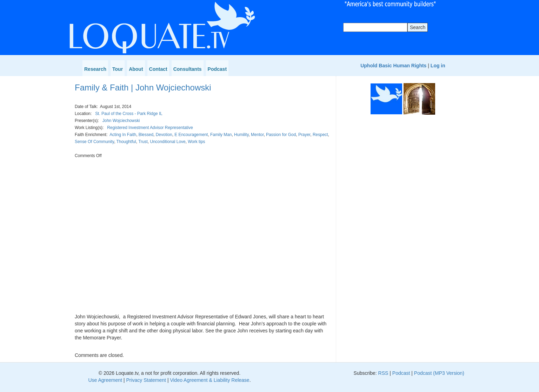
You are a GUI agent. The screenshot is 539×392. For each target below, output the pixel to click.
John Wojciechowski (121, 121)
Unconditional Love (168, 142)
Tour (118, 69)
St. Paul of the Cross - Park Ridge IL (129, 114)
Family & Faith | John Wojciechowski (143, 87)
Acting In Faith (123, 135)
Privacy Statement (146, 380)
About (136, 69)
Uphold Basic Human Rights (393, 66)
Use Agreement (105, 380)
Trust (143, 142)
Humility (241, 135)
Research (95, 69)
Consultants (188, 69)
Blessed (146, 135)
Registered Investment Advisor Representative (150, 128)
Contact (158, 69)
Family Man (221, 135)
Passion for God (281, 135)
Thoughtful (126, 142)
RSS (383, 373)
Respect (320, 135)
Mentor (257, 135)
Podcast (217, 69)
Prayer (304, 135)
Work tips (196, 142)
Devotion (164, 135)
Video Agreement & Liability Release (209, 380)
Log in (438, 66)
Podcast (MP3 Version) (439, 373)
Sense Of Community (94, 142)
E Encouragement (191, 135)
